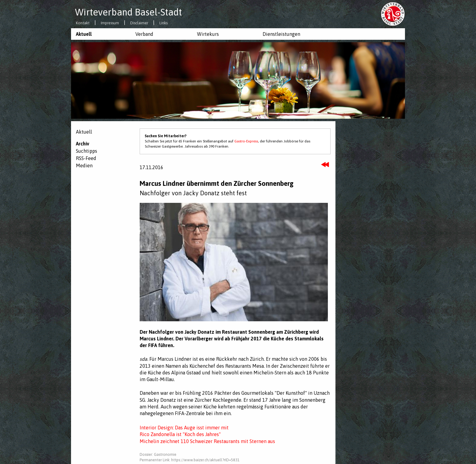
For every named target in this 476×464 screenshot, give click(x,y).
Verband (144, 34)
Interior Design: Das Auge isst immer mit (184, 428)
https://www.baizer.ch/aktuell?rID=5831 (205, 460)
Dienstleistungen (281, 34)
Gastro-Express (246, 141)
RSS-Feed (86, 158)
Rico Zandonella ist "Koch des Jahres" (180, 434)
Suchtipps (87, 151)
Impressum (110, 23)
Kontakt (83, 23)
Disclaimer (139, 23)
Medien (84, 165)
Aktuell (84, 34)
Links (163, 23)
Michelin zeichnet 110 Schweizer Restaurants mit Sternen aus (207, 441)
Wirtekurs (208, 34)
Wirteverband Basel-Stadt (128, 12)
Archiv (83, 144)
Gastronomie (165, 454)
